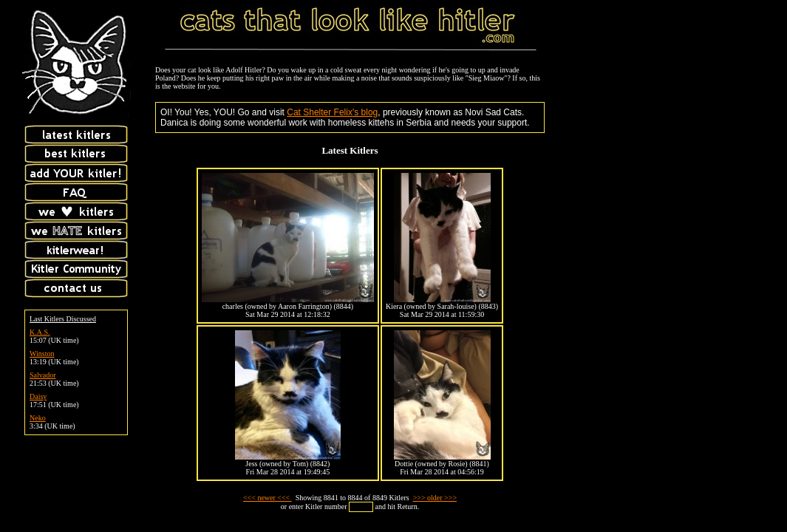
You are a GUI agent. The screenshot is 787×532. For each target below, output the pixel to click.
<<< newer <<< (268, 498)
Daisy (38, 396)
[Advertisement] (676, 98)
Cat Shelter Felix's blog (332, 112)
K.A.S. (40, 332)
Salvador (43, 375)
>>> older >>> (435, 498)
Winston (42, 354)
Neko (38, 418)
